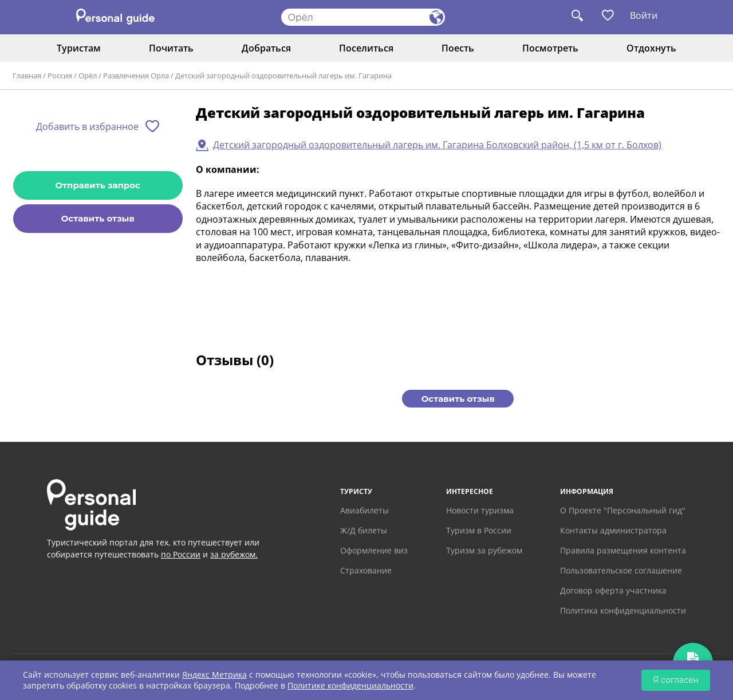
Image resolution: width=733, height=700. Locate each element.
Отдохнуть (651, 48)
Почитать (171, 48)
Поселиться (366, 48)
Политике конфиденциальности (350, 685)
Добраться (266, 48)
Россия (60, 76)
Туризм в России (479, 530)
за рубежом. (234, 554)
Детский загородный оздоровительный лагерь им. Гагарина (283, 76)
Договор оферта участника (613, 590)
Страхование (366, 570)
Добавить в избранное (87, 126)
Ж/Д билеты (364, 530)
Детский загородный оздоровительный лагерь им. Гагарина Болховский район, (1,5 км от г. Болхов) (437, 145)
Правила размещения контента (623, 550)
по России (181, 554)
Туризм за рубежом (484, 550)
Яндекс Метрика (214, 675)
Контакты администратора (613, 530)
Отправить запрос (98, 185)
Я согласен (676, 680)
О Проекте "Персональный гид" (623, 510)
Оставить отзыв (98, 218)
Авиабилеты (364, 510)
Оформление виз (374, 550)
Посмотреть (550, 48)
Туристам (79, 48)
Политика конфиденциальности (623, 610)
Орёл (88, 76)
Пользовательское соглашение (621, 570)
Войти (644, 15)
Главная (27, 76)
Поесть (458, 48)
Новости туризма (480, 510)
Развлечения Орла (136, 76)
